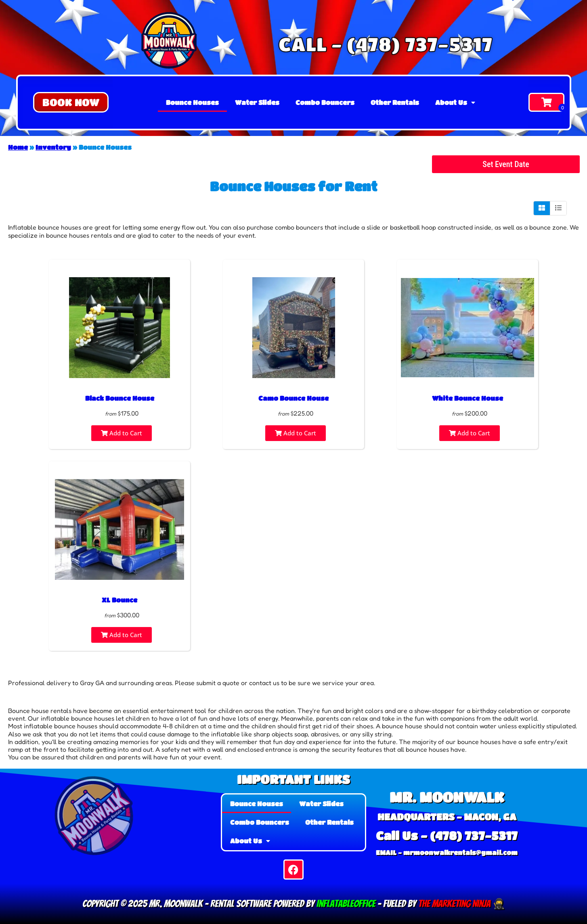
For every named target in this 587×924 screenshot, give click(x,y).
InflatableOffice (346, 904)
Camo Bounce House (293, 398)
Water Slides (257, 102)
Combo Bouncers (325, 102)
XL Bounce (119, 600)
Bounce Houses (192, 102)
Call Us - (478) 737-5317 (447, 835)
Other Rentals (395, 102)
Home (18, 147)
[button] (71, 102)
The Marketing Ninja (453, 904)
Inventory (53, 147)
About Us (455, 102)
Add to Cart (122, 433)
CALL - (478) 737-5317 (384, 44)
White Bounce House (468, 398)
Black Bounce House (120, 398)
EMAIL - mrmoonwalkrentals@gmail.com (447, 852)
